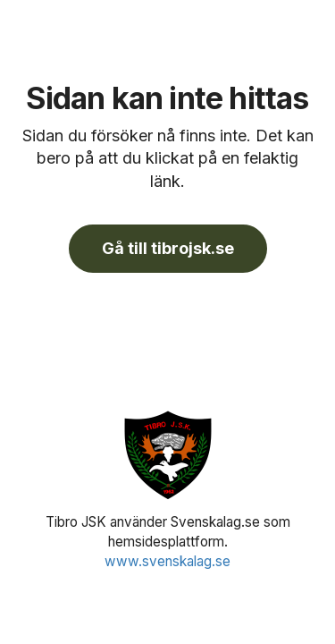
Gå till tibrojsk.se (168, 248)
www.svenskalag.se (167, 561)
